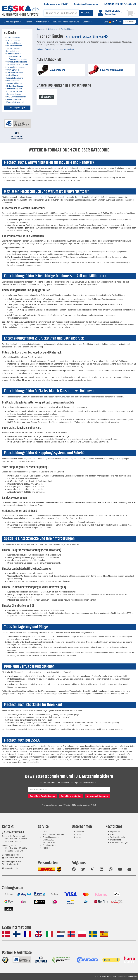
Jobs (79, 837)
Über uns (80, 832)
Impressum (115, 832)
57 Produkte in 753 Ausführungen (87, 37)
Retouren (47, 848)
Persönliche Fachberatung (86, 4)
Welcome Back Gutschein (54, 834)
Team (79, 834)
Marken (29, 22)
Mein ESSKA (48, 840)
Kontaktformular (10, 868)
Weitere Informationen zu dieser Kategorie (55, 49)
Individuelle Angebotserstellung (66, 22)
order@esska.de (10, 864)
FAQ (45, 832)
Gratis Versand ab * (56, 4)
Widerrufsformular (118, 837)
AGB (112, 834)
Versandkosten (49, 842)
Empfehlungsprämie (51, 837)
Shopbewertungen (50, 845)
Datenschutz (115, 840)
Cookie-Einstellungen (119, 842)
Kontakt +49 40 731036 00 (120, 4)
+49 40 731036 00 (13, 832)
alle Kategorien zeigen (17, 108)
